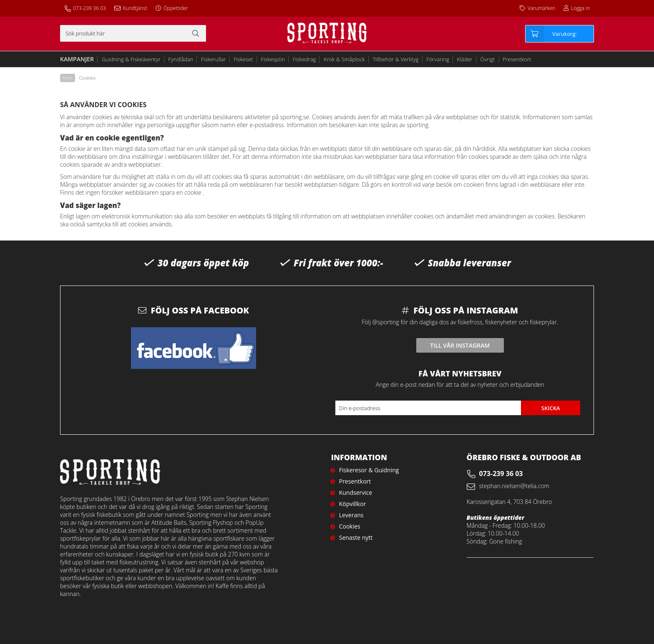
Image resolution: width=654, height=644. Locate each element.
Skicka (551, 408)
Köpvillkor (353, 504)
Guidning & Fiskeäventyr (131, 59)
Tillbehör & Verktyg (396, 59)
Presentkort (517, 59)
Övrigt (487, 59)
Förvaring (438, 59)
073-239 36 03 (89, 8)
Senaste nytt (356, 538)
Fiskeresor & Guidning (369, 470)
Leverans (351, 515)
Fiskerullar (214, 59)
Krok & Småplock (344, 59)
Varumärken (541, 8)
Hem (68, 78)
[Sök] (133, 33)
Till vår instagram (460, 345)
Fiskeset (243, 59)
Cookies (350, 526)
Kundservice (356, 492)
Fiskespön (273, 59)
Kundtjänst (135, 8)
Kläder (464, 59)
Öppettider (176, 8)
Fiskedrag (304, 59)
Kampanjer (77, 59)
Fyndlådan (181, 59)
